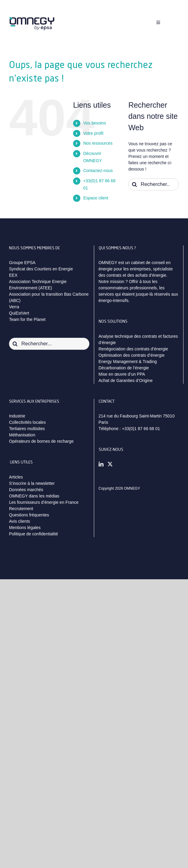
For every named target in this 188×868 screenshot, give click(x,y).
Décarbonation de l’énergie (124, 368)
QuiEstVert (19, 313)
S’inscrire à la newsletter (32, 483)
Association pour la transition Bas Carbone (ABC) (49, 297)
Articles (16, 477)
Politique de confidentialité (34, 534)
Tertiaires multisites (27, 429)
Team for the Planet (27, 319)
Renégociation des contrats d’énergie (133, 349)
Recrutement (21, 509)
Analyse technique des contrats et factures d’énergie (138, 339)
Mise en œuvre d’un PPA (122, 374)
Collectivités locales (27, 422)
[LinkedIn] (101, 464)
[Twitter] (110, 464)
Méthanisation (22, 435)
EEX (13, 275)
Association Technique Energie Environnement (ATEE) (38, 285)
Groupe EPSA (22, 263)
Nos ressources (98, 143)
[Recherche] (134, 184)
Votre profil (93, 133)
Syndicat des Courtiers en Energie (41, 269)
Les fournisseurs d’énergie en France (44, 502)
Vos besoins (95, 123)
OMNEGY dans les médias (34, 496)
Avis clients (20, 521)
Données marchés (26, 490)
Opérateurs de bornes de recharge (41, 441)
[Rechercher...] (154, 184)
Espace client (96, 198)
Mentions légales (25, 528)
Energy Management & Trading (128, 362)
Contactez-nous (98, 171)
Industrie (17, 416)
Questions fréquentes (29, 515)
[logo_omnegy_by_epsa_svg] (32, 19)
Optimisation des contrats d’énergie (132, 355)
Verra (14, 307)
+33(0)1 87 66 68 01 (141, 429)
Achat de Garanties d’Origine (126, 380)
